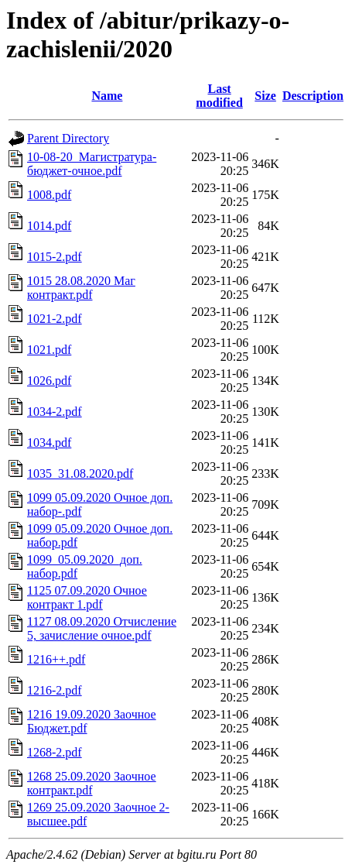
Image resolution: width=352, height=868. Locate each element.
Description (313, 96)
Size (265, 96)
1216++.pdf (56, 659)
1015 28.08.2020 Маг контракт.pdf (81, 288)
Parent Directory (68, 138)
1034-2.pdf (55, 412)
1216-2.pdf (55, 690)
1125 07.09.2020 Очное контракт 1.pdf (87, 597)
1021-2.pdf (55, 319)
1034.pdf (49, 443)
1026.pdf (49, 381)
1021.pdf (49, 350)
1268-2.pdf (55, 752)
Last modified (219, 96)
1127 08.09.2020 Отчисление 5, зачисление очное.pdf (102, 628)
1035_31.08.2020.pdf (80, 473)
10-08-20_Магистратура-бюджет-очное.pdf (92, 164)
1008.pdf (49, 195)
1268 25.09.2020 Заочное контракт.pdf (92, 783)
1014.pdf (49, 226)
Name (107, 96)
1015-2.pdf (55, 257)
